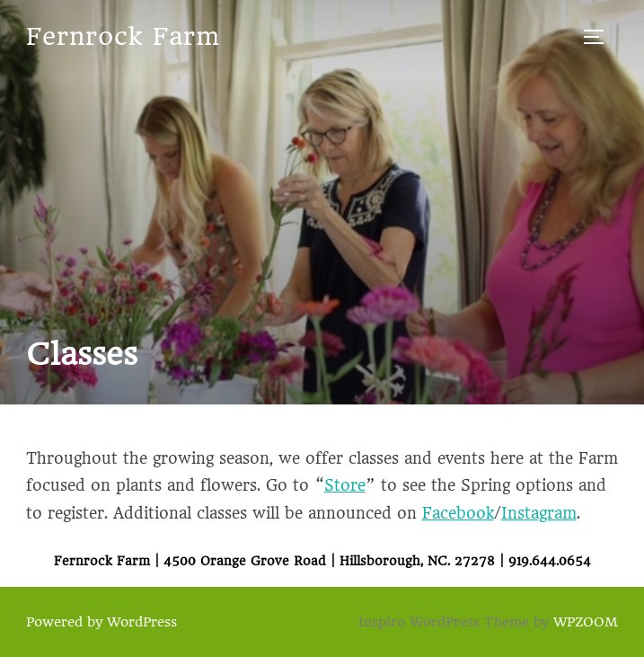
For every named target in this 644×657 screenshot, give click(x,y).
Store (345, 485)
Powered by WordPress (101, 622)
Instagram (539, 513)
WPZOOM (586, 622)
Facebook (458, 513)
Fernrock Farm (123, 36)
